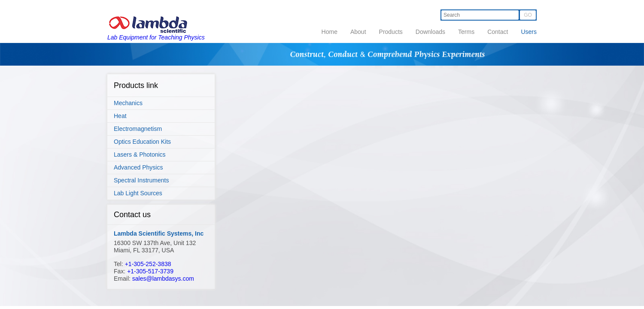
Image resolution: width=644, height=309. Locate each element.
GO (528, 15)
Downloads (430, 32)
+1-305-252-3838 (148, 264)
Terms (466, 32)
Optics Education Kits (142, 142)
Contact (498, 32)
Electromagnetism (138, 129)
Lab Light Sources (138, 193)
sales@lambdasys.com (163, 279)
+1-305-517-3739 (150, 271)
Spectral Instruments (141, 180)
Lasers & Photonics (140, 154)
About (358, 32)
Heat (120, 116)
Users (529, 32)
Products (391, 32)
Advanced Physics (138, 167)
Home (330, 32)
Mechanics (128, 103)
